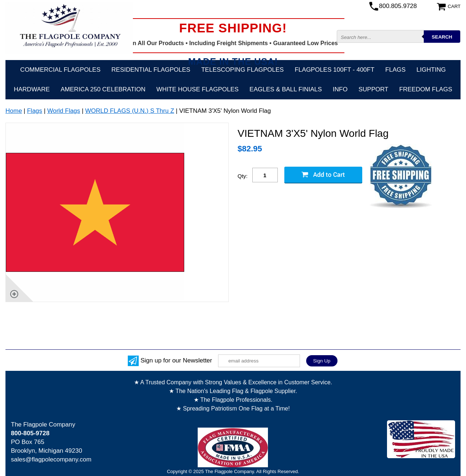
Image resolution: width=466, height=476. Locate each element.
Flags (395, 70)
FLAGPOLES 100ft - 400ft (334, 70)
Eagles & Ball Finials (286, 89)
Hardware (32, 89)
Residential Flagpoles (151, 70)
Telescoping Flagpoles (243, 70)
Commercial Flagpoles (60, 70)
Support (374, 89)
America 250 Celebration (103, 89)
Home (14, 111)
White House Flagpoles (198, 89)
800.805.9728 (398, 6)
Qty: (243, 176)
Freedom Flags (426, 89)
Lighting (431, 70)
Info (340, 89)
